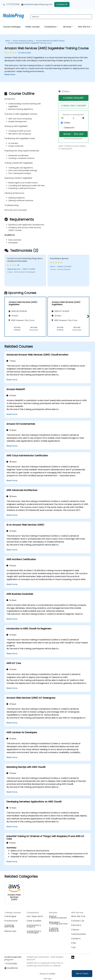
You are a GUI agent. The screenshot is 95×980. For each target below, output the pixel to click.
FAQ (74, 943)
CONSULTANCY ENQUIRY (73, 106)
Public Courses (32, 27)
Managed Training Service (58, 923)
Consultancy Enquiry (34, 926)
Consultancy (51, 27)
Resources (10, 931)
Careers (76, 939)
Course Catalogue (12, 27)
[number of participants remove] (63, 118)
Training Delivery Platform (54, 930)
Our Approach (35, 916)
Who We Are (84, 27)
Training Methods (9, 926)
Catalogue (10, 916)
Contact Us (62, 4)
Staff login (48, 979)
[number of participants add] (84, 118)
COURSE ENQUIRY (73, 98)
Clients (75, 930)
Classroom (69, 128)
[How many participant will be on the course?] (74, 118)
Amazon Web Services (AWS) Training (50, 41)
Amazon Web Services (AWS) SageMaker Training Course (30, 43)
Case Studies (34, 921)
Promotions (11, 921)
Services (67, 27)
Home (8, 41)
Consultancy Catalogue (34, 932)
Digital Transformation (58, 917)
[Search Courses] (61, 17)
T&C (74, 947)
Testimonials (79, 934)
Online (67, 123)
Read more (10, 74)
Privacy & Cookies (47, 974)
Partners (76, 925)
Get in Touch (82, 974)
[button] (88, 316)
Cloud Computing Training (23, 41)
